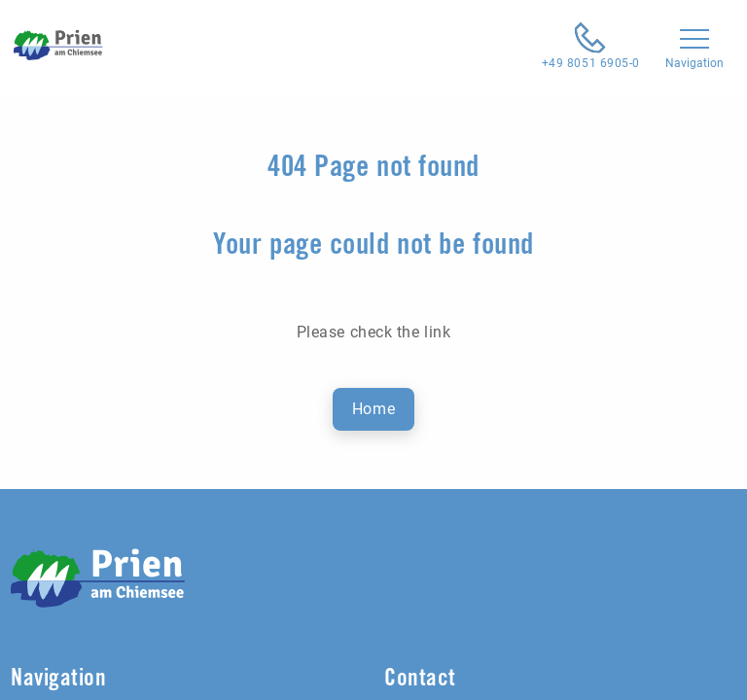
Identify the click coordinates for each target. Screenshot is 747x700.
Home (373, 409)
